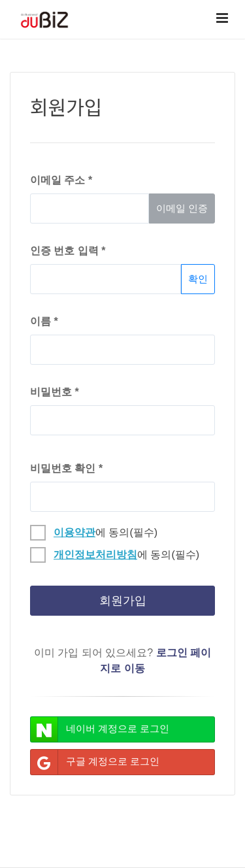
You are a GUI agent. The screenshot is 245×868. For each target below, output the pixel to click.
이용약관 (74, 532)
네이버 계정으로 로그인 (100, 730)
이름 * (44, 321)
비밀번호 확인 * (66, 468)
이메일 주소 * (61, 180)
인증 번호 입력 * (68, 251)
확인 (198, 279)
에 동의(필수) (94, 531)
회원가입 (123, 601)
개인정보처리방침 (95, 555)
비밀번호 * (55, 392)
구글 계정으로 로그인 (95, 762)
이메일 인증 (182, 208)
